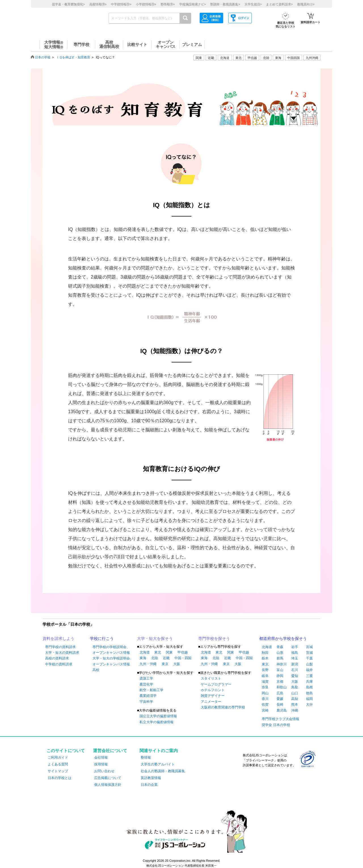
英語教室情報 (151, 778)
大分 (309, 704)
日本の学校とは (60, 778)
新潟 (295, 664)
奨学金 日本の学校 (276, 725)
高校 (96, 670)
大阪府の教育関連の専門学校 (223, 707)
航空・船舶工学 (151, 690)
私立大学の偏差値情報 (157, 722)
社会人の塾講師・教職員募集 (163, 771)
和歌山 (282, 687)
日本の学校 (43, 57)
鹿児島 (282, 710)
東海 (143, 658)
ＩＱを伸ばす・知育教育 (73, 57)
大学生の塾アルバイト (158, 764)
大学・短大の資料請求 (62, 653)
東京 (165, 664)
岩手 (295, 647)
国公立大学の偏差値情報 (158, 716)
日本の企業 (149, 785)
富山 (280, 670)
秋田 (265, 653)
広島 (280, 693)
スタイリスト (211, 678)
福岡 (309, 699)
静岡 (280, 676)
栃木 (265, 658)
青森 (280, 647)
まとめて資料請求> (279, 4)
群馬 (280, 658)
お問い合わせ (104, 771)
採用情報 (101, 764)
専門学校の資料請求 (60, 647)
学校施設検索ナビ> (193, 4)
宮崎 (265, 710)
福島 (295, 653)
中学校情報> (121, 4)
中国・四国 (183, 658)
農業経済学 (148, 696)
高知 (295, 699)
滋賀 (265, 682)
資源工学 (146, 678)
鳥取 (295, 687)
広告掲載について (108, 778)
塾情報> (168, 4)
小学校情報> (146, 4)
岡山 (265, 693)
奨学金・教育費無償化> (68, 4)
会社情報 (101, 757)
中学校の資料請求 (59, 664)
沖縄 (295, 710)
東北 (158, 652)
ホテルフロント (213, 690)
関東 (169, 652)
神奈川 (282, 664)
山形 (280, 653)
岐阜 (265, 676)
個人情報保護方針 (108, 785)
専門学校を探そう (214, 638)
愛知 (295, 676)
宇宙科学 (146, 702)
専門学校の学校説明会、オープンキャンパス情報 (111, 650)
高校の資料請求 (57, 658)
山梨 (309, 664)
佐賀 (265, 704)
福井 (309, 670)
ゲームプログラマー (216, 684)
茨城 (309, 653)
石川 (295, 670)
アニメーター (211, 702)
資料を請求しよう (58, 638)
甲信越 (183, 652)
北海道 (225, 58)
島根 (309, 687)
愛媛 (280, 699)
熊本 (295, 704)
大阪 (177, 664)
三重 (309, 676)
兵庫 (309, 682)
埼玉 (295, 658)
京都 (280, 682)
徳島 (309, 693)
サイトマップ (58, 771)
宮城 (309, 647)
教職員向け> (306, 4)
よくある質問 (58, 764)
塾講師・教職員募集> (225, 4)
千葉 (309, 658)
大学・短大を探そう (155, 638)
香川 (265, 699)
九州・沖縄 (148, 664)
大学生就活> (253, 4)
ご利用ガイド (58, 757)
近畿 (166, 658)
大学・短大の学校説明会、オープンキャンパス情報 (113, 661)
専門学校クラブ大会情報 (280, 719)
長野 (265, 670)
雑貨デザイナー (213, 696)
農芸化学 (146, 684)
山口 (295, 693)
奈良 (265, 687)
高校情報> (98, 4)
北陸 (155, 658)
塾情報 (146, 757)
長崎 (280, 704)
